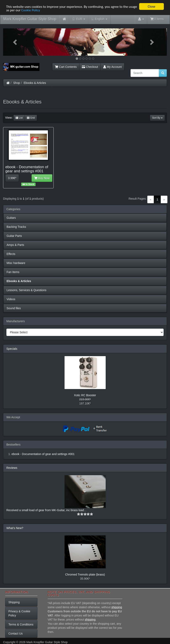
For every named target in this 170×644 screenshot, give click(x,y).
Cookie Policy (31, 10)
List (19, 118)
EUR (79, 19)
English (99, 19)
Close (151, 6)
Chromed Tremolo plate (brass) (85, 575)
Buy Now (42, 178)
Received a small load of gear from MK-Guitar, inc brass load (45, 510)
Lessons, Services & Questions (27, 290)
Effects (11, 254)
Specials (12, 349)
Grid (31, 118)
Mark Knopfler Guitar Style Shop (30, 19)
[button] (15, 42)
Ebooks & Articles (35, 83)
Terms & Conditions (21, 624)
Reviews (12, 468)
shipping (117, 607)
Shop (17, 83)
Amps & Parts (15, 245)
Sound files (14, 308)
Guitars (11, 218)
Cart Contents (66, 67)
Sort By (157, 118)
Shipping (14, 602)
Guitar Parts (14, 236)
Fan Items (13, 272)
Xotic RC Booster (85, 395)
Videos (11, 299)
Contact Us (16, 634)
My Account (112, 67)
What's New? (15, 528)
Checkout (90, 67)
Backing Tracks (16, 227)
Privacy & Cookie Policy (19, 613)
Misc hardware (16, 263)
